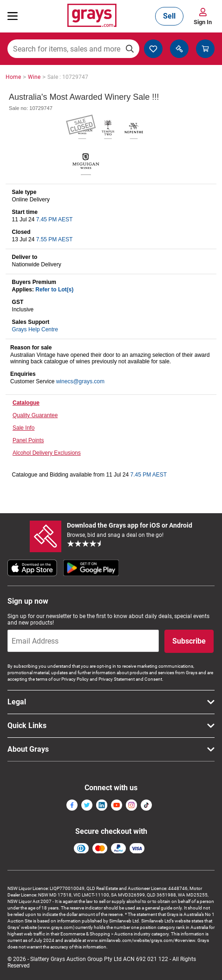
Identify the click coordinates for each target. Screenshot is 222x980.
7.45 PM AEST (55, 219)
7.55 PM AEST (55, 239)
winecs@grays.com (80, 381)
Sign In (203, 22)
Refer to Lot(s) (54, 290)
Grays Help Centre (35, 329)
